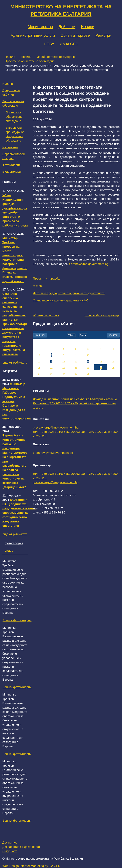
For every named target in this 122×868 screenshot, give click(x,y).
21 (51, 368)
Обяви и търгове (75, 35)
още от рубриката (15, 363)
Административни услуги (33, 35)
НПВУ (49, 44)
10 (88, 355)
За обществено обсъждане (56, 57)
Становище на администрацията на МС (61, 300)
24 (88, 368)
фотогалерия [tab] (14, 543)
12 (113, 355)
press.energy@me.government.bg (56, 427)
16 (76, 361)
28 (51, 374)
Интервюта (10, 147)
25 (101, 368)
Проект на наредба (46, 279)
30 (76, 374)
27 (39, 374)
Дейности (67, 27)
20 (39, 368)
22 (63, 368)
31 (88, 374)
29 (63, 374)
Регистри (103, 35)
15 (63, 361)
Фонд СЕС (69, 44)
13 (39, 361)
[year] (71, 335)
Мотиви (38, 286)
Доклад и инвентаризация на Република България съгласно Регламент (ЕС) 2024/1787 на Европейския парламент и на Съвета (75, 403)
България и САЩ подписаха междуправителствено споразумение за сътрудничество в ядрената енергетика (19, 513)
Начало (10, 57)
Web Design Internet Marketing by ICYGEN (31, 866)
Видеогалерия (12, 172)
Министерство (40, 27)
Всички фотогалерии (17, 620)
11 (101, 355)
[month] (83, 335)
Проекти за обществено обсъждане (30, 61)
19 (113, 361)
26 (113, 368)
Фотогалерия (11, 165)
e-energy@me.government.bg (53, 453)
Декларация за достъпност (21, 847)
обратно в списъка (46, 315)
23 (76, 368)
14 (51, 361)
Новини (88, 27)
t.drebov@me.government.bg (89, 264)
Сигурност (10, 851)
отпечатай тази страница (102, 315)
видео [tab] (9, 551)
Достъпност (11, 843)
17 (88, 361)
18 (101, 361)
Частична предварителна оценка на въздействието (69, 293)
